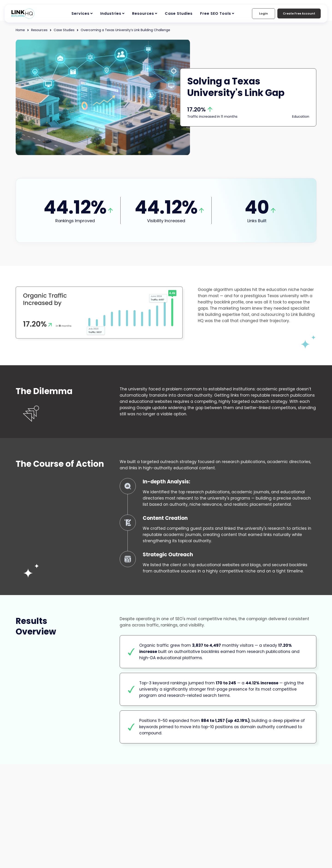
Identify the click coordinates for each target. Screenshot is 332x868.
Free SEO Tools (216, 13)
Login (260, 13)
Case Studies (179, 13)
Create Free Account (297, 13)
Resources (143, 13)
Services (80, 13)
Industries (111, 13)
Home (21, 30)
